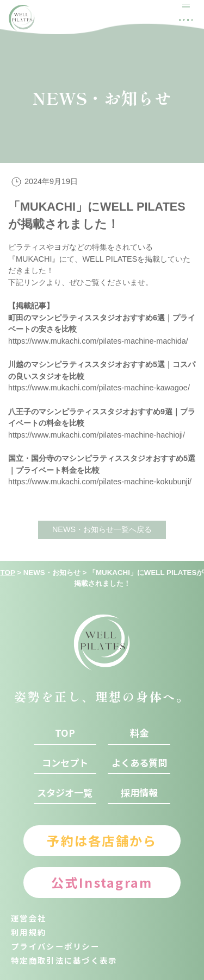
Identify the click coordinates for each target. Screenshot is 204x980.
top (65, 733)
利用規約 (29, 932)
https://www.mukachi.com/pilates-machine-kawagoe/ (99, 388)
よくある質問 (139, 763)
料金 (139, 733)
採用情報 (139, 793)
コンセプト (65, 763)
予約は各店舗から (102, 840)
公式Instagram (102, 882)
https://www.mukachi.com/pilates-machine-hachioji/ (97, 435)
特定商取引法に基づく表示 (64, 960)
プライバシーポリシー (55, 946)
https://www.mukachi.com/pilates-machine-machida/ (98, 341)
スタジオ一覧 (65, 793)
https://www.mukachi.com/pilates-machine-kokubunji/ (100, 482)
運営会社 (29, 918)
